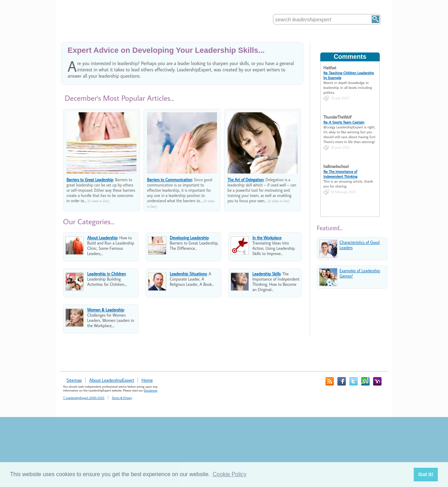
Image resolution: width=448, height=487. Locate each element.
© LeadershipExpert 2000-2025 (84, 398)
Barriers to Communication (170, 180)
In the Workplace (267, 238)
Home (147, 380)
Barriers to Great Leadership (90, 180)
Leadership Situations (188, 274)
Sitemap (74, 380)
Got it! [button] (426, 474)
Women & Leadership (106, 310)
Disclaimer (151, 390)
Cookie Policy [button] (229, 474)
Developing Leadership (189, 238)
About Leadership (102, 238)
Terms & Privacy (122, 398)
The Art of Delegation (246, 180)
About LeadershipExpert (112, 380)
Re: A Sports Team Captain (344, 122)
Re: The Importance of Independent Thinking (340, 174)
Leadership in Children (106, 274)
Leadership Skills (267, 274)
